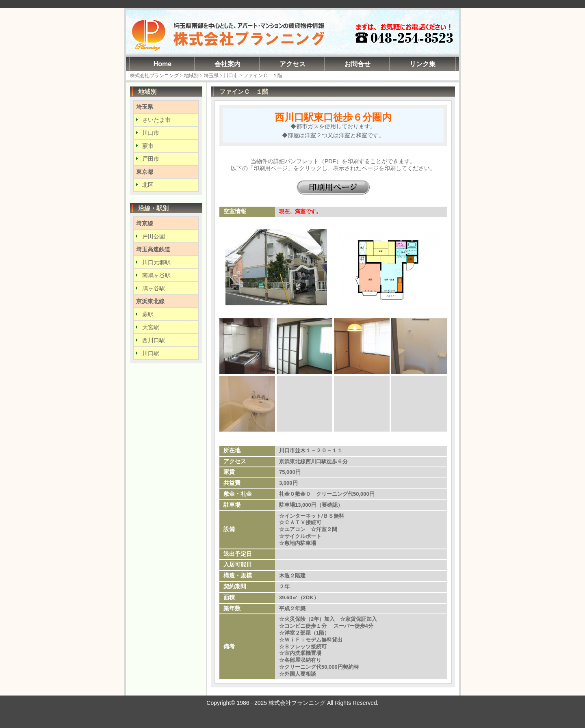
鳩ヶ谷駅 (154, 288)
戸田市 (151, 159)
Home (162, 64)
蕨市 (148, 146)
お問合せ (357, 64)
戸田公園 (154, 236)
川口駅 (151, 353)
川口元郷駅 (156, 262)
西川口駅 (154, 340)
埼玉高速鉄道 (153, 249)
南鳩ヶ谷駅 (156, 275)
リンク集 (422, 64)
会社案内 (227, 64)
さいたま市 (156, 120)
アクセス (292, 64)
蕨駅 (148, 314)
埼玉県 (145, 107)
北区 (148, 185)
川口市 (151, 133)
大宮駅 (151, 327)
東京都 (145, 172)
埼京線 (145, 223)
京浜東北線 (150, 301)
